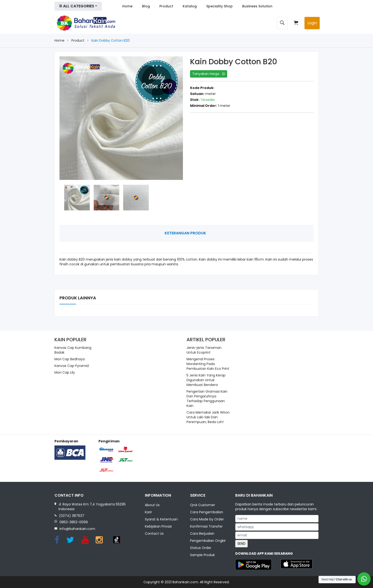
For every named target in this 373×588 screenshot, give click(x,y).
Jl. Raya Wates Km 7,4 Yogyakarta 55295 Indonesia (92, 507)
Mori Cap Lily (65, 372)
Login (312, 23)
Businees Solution (257, 6)
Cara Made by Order (207, 520)
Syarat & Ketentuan (161, 520)
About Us (152, 505)
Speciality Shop (219, 6)
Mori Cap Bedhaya (70, 359)
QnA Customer (203, 505)
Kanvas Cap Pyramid (72, 366)
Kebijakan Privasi (158, 527)
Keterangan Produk (185, 233)
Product (166, 6)
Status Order (201, 548)
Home (127, 6)
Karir (148, 513)
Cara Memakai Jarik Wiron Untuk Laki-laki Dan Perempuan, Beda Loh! (208, 417)
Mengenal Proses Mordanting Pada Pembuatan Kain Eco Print (208, 364)
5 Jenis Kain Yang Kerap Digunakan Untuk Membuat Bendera (206, 380)
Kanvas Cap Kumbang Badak (73, 350)
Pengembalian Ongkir (208, 541)
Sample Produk (202, 555)
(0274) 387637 (72, 516)
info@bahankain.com (77, 529)
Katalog (190, 6)
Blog (146, 6)
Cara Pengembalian (207, 513)
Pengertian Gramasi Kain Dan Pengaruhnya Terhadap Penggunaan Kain (207, 399)
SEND (241, 544)
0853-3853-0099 (74, 522)
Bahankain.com (185, 582)
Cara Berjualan (202, 534)
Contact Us (154, 534)
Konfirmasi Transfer (206, 527)
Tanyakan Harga (209, 74)
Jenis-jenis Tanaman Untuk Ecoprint (204, 350)
